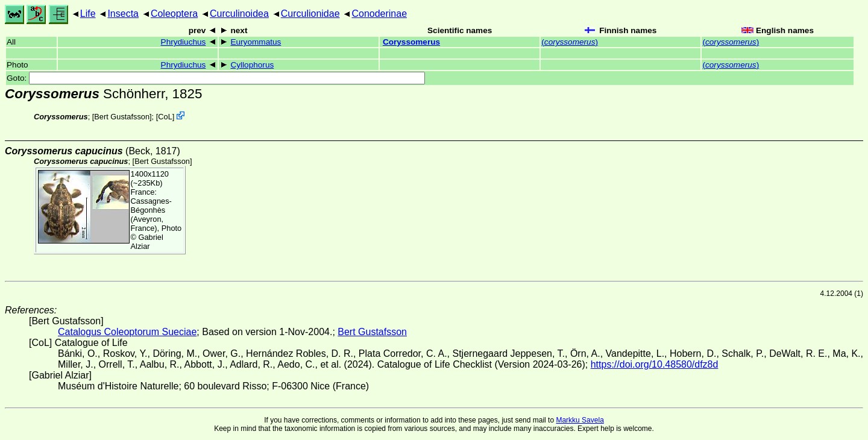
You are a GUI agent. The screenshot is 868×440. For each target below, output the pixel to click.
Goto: (216, 78)
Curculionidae (310, 14)
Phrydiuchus (184, 42)
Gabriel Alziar (147, 242)
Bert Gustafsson (122, 117)
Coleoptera (174, 14)
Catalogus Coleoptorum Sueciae (127, 332)
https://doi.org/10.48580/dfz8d (655, 364)
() (570, 42)
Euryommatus (256, 42)
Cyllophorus (252, 65)
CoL (165, 117)
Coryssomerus (411, 42)
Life (88, 14)
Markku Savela (580, 420)
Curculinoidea (239, 14)
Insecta (123, 14)
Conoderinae (379, 14)
